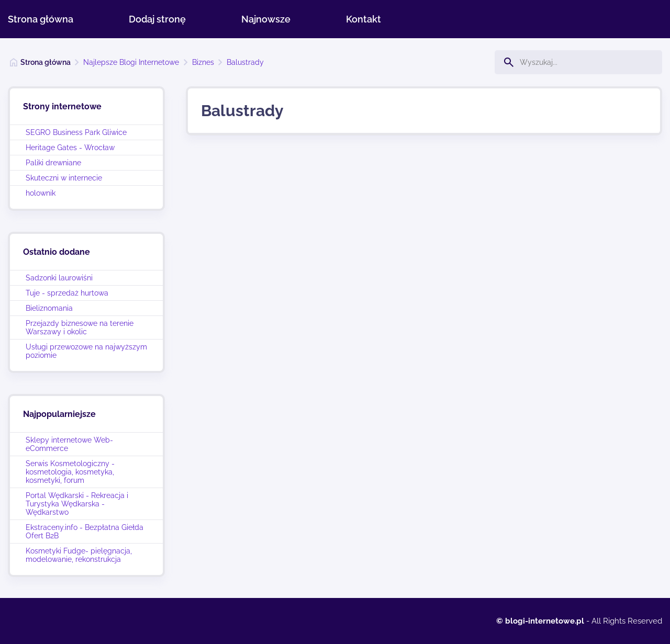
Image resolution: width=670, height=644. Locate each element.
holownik (41, 193)
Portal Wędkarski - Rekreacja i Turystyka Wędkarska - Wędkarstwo (77, 504)
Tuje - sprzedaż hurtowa (67, 293)
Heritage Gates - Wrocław (70, 148)
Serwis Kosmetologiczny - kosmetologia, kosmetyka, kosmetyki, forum (70, 472)
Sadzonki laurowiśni (59, 278)
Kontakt (364, 19)
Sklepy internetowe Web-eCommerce (69, 444)
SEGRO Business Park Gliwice (76, 132)
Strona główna (41, 19)
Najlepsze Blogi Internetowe (131, 62)
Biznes (203, 62)
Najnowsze (266, 19)
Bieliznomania (49, 308)
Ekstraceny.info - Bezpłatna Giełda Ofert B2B (85, 532)
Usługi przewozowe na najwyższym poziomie (86, 351)
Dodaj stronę (157, 19)
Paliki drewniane (53, 163)
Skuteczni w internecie (64, 178)
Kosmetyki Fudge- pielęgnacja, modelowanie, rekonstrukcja (79, 555)
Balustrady (245, 62)
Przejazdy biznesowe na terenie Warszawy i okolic (80, 327)
